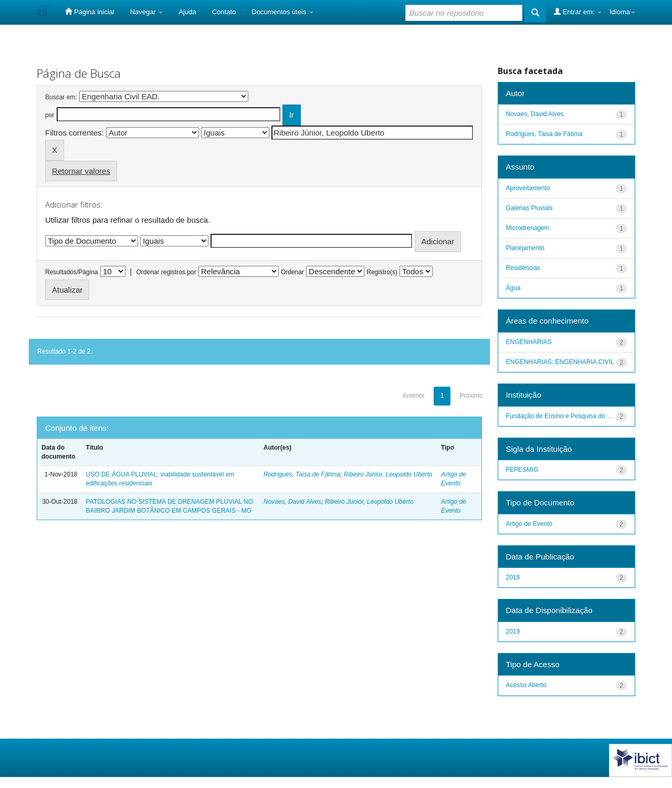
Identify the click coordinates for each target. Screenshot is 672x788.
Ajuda (187, 12)
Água (513, 288)
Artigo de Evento (529, 524)
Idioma (622, 12)
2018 (513, 577)
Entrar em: (578, 12)
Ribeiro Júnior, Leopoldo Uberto (388, 474)
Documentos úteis (282, 12)
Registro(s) (382, 272)
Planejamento (525, 248)
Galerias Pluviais (529, 208)
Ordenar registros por (166, 272)
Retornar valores (81, 171)
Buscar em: (61, 97)
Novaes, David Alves (292, 502)
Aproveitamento (528, 188)
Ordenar (292, 272)
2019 (513, 631)
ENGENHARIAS (529, 342)
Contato (224, 12)
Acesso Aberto (526, 685)
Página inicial (90, 12)
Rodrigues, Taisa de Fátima (302, 474)
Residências (523, 268)
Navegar (147, 12)
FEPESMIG (522, 470)
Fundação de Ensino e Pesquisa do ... (559, 416)
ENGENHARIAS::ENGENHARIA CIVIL (560, 362)
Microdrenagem (528, 228)
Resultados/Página (72, 272)
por (50, 115)
